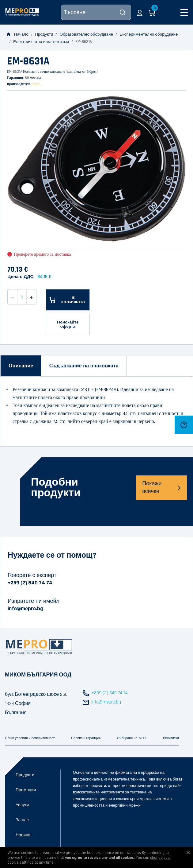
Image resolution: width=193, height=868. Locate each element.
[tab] (21, 366)
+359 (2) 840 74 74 (30, 583)
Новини (23, 835)
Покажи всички (161, 487)
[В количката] (68, 300)
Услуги (22, 805)
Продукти (44, 34)
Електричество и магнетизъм (41, 42)
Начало (18, 34)
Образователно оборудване (86, 34)
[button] (140, 12)
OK (188, 853)
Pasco (36, 84)
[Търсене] (96, 12)
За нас (22, 820)
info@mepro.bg (25, 608)
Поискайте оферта (68, 324)
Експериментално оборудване (149, 34)
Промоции (26, 790)
